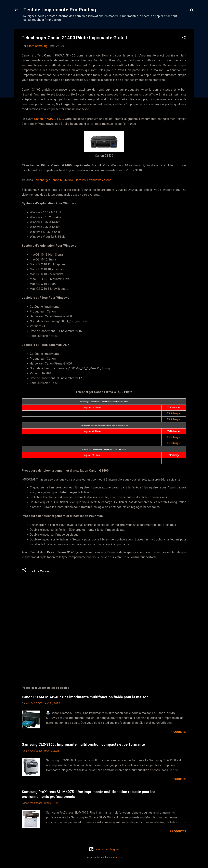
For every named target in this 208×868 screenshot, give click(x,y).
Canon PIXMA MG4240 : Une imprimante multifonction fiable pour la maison (85, 697)
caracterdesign (115, 857)
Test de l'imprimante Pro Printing (60, 10)
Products (178, 732)
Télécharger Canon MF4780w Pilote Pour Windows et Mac (73, 180)
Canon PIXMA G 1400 (49, 119)
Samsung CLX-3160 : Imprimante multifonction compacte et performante (83, 744)
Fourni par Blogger (104, 849)
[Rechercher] (192, 11)
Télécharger (174, 413)
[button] (184, 38)
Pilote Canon (40, 571)
